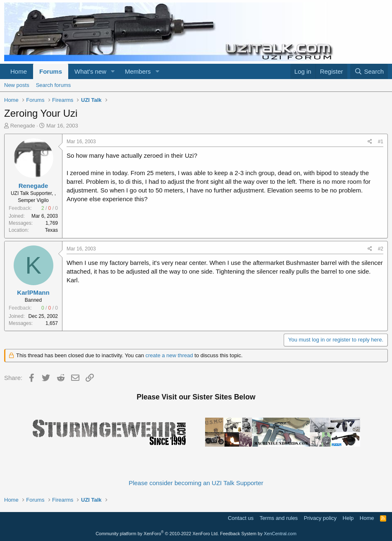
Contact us (241, 518)
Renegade (23, 126)
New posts (17, 85)
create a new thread (169, 355)
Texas (51, 230)
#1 (381, 142)
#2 (381, 249)
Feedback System (238, 534)
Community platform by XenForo (157, 534)
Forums (51, 71)
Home (19, 71)
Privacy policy (320, 518)
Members (138, 71)
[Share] (370, 142)
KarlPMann (33, 292)
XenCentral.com (280, 534)
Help (348, 518)
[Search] (369, 71)
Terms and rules (279, 518)
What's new (90, 71)
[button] (113, 71)
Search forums (54, 85)
